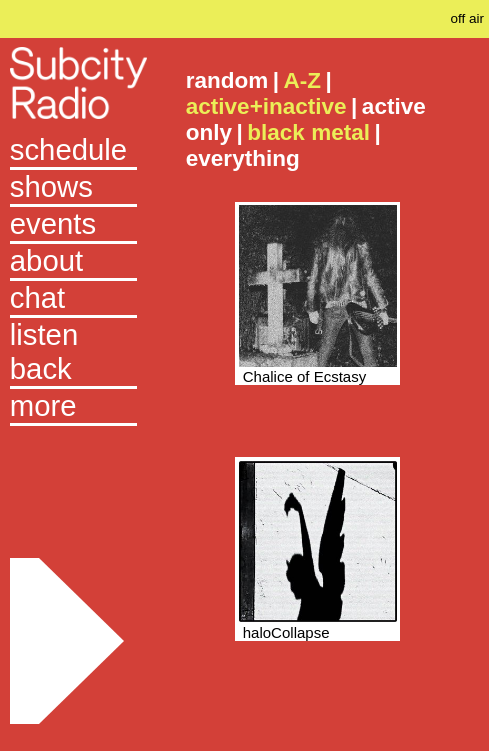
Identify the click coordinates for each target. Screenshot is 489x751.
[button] (73, 407)
